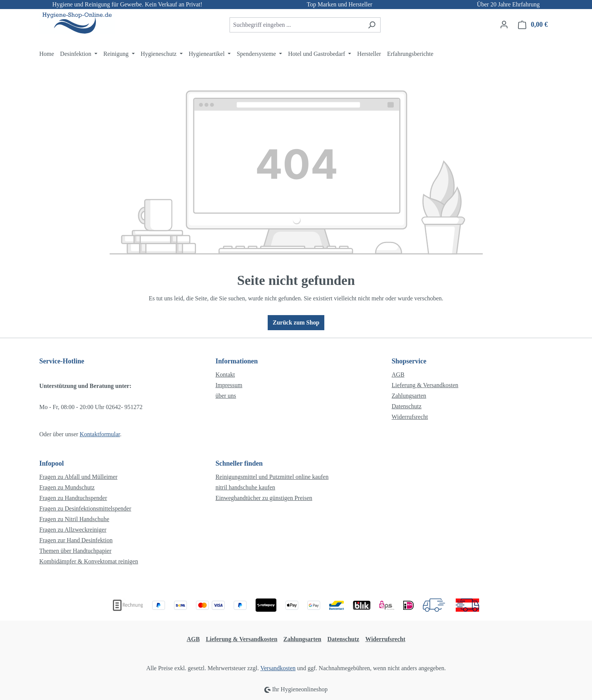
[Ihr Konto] (504, 25)
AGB (398, 375)
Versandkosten (278, 668)
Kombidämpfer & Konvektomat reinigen (89, 561)
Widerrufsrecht (410, 417)
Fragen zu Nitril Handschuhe (74, 519)
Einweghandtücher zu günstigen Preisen (264, 498)
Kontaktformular (100, 434)
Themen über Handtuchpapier (75, 551)
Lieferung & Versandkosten (425, 385)
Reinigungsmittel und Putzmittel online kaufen (272, 477)
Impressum (229, 385)
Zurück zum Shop (296, 322)
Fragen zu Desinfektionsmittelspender (85, 508)
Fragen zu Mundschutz (67, 487)
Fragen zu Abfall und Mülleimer (78, 477)
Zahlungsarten (409, 396)
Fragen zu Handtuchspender (73, 498)
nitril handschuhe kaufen (245, 487)
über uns (226, 396)
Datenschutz (406, 406)
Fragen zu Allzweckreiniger (73, 530)
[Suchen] (372, 25)
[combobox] (296, 25)
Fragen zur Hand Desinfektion (76, 540)
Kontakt (225, 375)
